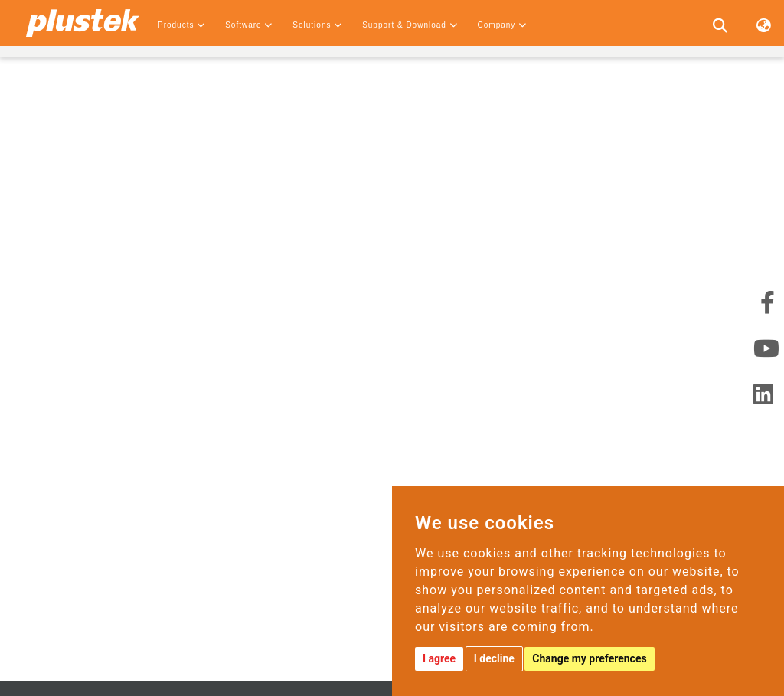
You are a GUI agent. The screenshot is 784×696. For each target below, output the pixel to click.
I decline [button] (494, 658)
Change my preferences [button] (589, 658)
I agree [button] (439, 658)
